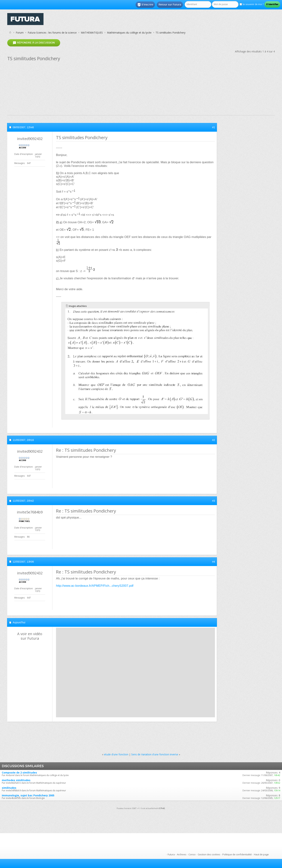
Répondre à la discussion (34, 43)
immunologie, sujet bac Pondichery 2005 (28, 795)
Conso (192, 854)
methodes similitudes (16, 780)
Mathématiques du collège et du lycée (129, 33)
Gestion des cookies (209, 854)
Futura (171, 854)
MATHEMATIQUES (92, 33)
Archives (182, 854)
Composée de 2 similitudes (19, 773)
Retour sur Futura (170, 5)
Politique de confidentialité (237, 854)
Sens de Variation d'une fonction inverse (155, 754)
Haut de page (261, 854)
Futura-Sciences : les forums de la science (52, 33)
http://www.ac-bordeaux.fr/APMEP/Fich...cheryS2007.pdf (95, 586)
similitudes (9, 788)
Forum (20, 33)
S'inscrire (145, 5)
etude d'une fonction (116, 754)
